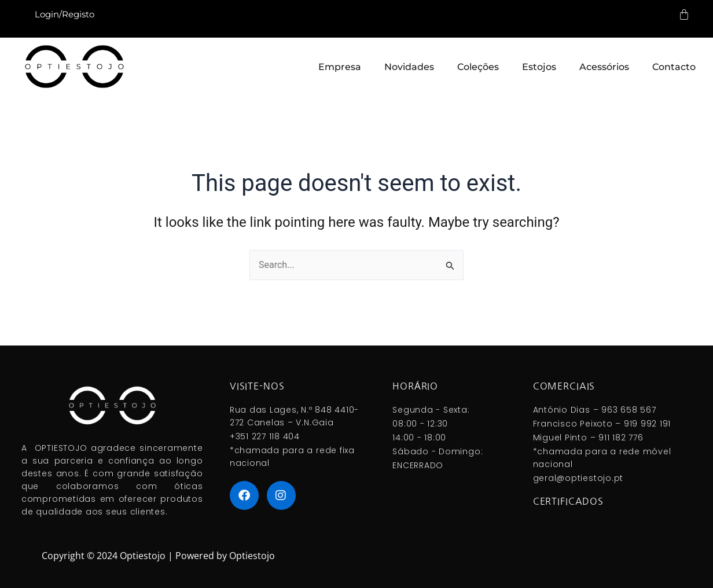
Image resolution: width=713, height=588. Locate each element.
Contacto (674, 67)
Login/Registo (65, 14)
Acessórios (604, 67)
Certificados (568, 501)
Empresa (340, 67)
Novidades (409, 67)
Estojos (539, 67)
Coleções (478, 67)
